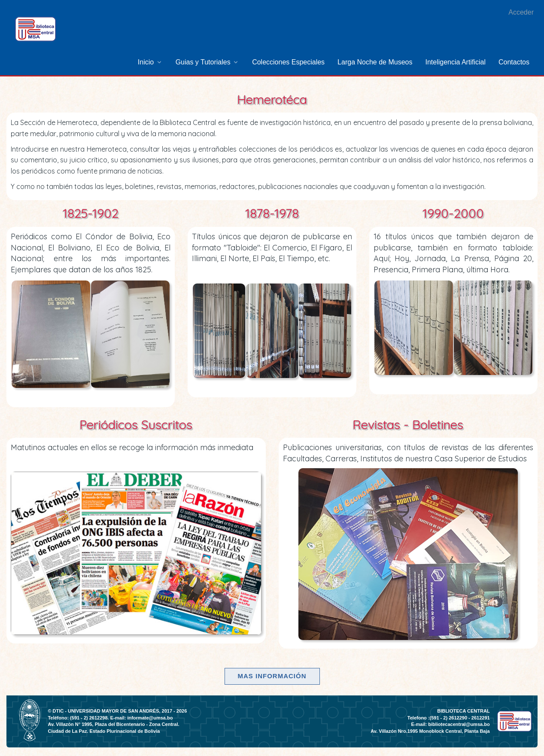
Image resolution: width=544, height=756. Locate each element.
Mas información (272, 676)
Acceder (521, 12)
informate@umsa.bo (150, 718)
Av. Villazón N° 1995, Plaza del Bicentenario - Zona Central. (113, 724)
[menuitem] (150, 62)
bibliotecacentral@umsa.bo (459, 724)
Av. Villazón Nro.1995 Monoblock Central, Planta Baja (430, 731)
